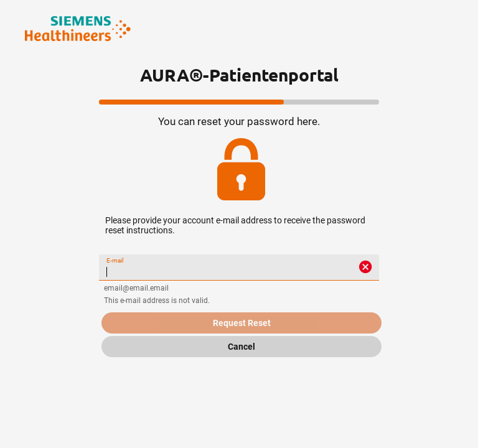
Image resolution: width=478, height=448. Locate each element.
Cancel (241, 347)
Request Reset (242, 323)
